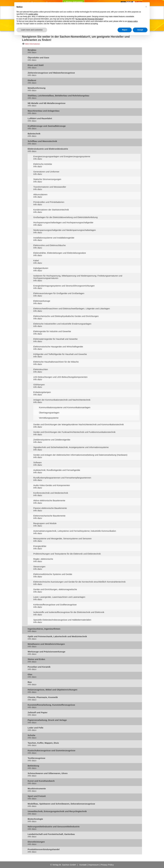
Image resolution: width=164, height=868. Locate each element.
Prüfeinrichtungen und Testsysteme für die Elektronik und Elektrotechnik (67, 554)
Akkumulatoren (40, 194)
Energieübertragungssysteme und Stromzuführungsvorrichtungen (64, 286)
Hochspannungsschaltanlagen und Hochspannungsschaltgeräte (63, 222)
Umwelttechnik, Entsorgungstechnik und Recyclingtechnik (57, 811)
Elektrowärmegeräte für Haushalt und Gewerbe (55, 339)
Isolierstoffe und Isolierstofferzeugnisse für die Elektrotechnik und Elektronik (69, 612)
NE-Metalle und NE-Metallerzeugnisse (47, 103)
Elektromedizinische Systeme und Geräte (53, 574)
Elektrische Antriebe (43, 164)
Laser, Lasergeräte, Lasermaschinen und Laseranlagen (59, 597)
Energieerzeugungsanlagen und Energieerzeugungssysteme (62, 156)
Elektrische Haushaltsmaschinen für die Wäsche (56, 362)
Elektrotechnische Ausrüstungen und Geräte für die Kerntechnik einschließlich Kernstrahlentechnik (79, 582)
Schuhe (31, 735)
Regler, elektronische (43, 559)
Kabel (36, 260)
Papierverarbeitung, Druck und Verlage (47, 720)
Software (37, 462)
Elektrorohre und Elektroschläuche (49, 245)
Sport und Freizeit (37, 796)
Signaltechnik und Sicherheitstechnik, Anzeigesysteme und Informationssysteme (71, 447)
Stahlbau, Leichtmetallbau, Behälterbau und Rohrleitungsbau (58, 96)
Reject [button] (125, 30)
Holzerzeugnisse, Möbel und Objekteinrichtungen (53, 690)
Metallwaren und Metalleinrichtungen (46, 644)
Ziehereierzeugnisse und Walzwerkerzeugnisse (51, 73)
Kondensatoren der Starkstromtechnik (51, 210)
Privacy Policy (107, 865)
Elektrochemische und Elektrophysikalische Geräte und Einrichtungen (66, 316)
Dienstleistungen (36, 842)
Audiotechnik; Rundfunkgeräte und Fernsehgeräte (57, 470)
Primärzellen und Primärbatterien (49, 202)
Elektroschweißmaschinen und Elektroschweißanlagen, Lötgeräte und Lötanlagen (72, 309)
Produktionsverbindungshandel (44, 849)
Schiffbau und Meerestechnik (42, 141)
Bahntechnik (34, 134)
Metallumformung (37, 88)
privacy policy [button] (132, 21)
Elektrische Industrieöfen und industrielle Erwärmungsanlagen (62, 324)
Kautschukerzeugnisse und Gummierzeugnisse (52, 750)
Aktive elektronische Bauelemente (49, 500)
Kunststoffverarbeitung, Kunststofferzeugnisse (51, 705)
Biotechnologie (35, 819)
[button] (146, 7)
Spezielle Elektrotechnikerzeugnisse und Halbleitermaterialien (62, 620)
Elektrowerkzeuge (42, 301)
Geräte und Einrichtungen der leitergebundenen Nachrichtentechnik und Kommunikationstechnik (78, 424)
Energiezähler (40, 546)
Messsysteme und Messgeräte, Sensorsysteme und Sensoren (62, 539)
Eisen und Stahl (36, 65)
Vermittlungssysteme (49, 418)
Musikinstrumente (37, 788)
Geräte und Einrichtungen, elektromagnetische (55, 589)
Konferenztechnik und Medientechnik (51, 493)
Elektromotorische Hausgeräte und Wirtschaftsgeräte (58, 347)
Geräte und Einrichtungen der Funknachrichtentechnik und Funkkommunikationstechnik (74, 432)
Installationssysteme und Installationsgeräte (54, 238)
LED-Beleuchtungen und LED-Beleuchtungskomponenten (60, 377)
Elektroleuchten (41, 369)
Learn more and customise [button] (32, 30)
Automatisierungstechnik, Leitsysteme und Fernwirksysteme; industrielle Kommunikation (75, 531)
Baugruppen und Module (45, 523)
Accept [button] (140, 30)
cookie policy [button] (33, 14)
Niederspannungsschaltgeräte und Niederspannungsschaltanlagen (65, 230)
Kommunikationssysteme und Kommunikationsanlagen (65, 407)
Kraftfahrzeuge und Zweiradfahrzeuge (47, 126)
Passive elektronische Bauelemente (50, 508)
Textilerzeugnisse (36, 758)
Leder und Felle (35, 728)
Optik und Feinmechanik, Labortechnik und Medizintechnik (57, 636)
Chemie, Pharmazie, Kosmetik (43, 697)
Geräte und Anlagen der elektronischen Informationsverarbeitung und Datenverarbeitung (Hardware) (80, 455)
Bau (30, 682)
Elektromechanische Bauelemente (49, 516)
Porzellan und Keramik (39, 667)
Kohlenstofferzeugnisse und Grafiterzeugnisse (55, 605)
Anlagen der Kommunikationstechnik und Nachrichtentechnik (62, 400)
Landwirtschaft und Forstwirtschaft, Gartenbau (51, 834)
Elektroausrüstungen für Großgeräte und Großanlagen (59, 293)
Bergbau (32, 50)
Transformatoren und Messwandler (50, 187)
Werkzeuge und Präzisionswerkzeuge (46, 652)
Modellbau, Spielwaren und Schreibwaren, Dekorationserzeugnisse (61, 804)
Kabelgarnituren (41, 268)
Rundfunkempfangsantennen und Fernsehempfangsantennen (62, 478)
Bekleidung (33, 766)
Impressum (94, 865)
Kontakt (83, 865)
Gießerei (32, 80)
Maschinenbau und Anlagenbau (44, 111)
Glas (30, 674)
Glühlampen (39, 385)
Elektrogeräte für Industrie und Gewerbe (52, 331)
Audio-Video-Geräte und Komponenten (52, 485)
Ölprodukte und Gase (38, 58)
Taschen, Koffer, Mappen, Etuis (43, 743)
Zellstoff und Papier (38, 712)
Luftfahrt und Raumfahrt (40, 118)
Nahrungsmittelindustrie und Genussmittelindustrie (54, 827)
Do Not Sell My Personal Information (89, 19)
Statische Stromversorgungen (47, 179)
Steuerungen (39, 567)
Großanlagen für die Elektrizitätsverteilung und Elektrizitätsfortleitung (65, 217)
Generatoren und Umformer (46, 172)
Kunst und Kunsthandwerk (41, 781)
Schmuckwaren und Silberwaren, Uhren (48, 773)
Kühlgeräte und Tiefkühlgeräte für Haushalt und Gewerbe (60, 354)
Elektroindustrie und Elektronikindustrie (48, 149)
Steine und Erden (36, 659)
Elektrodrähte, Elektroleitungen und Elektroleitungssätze (60, 253)
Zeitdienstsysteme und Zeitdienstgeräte (52, 440)
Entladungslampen (42, 392)
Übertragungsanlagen (49, 413)
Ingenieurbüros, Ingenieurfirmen (44, 629)
